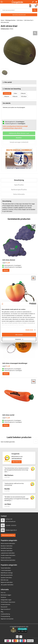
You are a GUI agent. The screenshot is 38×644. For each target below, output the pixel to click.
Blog (2, 612)
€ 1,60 (6, 418)
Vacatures (3, 597)
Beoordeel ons (17, 462)
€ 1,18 (6, 366)
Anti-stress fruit (28, 20)
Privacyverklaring (5, 616)
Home (2, 20)
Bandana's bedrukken (7, 546)
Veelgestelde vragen (6, 600)
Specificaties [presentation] (19, 185)
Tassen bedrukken (6, 568)
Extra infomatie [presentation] (19, 194)
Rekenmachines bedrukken (8, 560)
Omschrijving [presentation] (19, 180)
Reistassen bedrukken (7, 551)
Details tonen (29, 330)
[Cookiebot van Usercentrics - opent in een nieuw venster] (29, 304)
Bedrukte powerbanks (7, 575)
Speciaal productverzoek (19, 15)
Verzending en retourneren (8, 602)
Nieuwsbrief (4, 607)
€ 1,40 (6, 263)
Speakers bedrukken (6, 578)
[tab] (19, 180)
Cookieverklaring (5, 614)
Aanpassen (19, 339)
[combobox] (17, 10)
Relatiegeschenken (11, 20)
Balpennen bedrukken (7, 582)
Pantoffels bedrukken (7, 548)
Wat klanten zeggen (6, 595)
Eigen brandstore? (6, 609)
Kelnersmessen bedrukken (8, 543)
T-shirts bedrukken (6, 570)
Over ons (3, 593)
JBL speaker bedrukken (7, 585)
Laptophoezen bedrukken (8, 553)
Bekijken (6, 270)
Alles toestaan (19, 335)
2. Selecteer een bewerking (12, 89)
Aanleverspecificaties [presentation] (19, 190)
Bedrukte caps (5, 580)
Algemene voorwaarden (7, 619)
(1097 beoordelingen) (17, 458)
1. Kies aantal (7, 82)
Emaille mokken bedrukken (8, 555)
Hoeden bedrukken (6, 558)
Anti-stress (20, 20)
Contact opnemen (6, 604)
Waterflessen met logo (7, 573)
